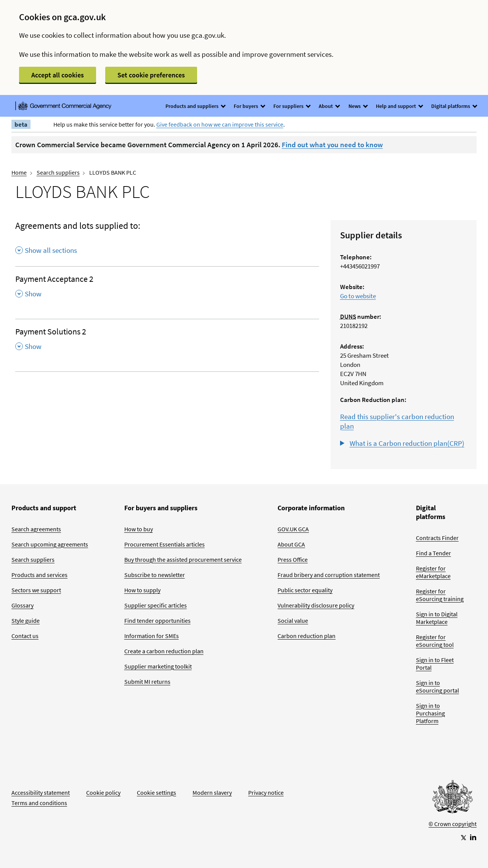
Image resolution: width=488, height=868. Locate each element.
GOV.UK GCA (293, 529)
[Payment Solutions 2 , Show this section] (167, 341)
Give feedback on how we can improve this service (220, 124)
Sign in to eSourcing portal (437, 686)
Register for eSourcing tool (435, 641)
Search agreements (36, 529)
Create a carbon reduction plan (164, 651)
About (329, 106)
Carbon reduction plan (307, 636)
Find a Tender (433, 553)
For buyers (249, 106)
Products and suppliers (195, 106)
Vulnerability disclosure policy (316, 605)
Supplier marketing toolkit (158, 666)
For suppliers (292, 106)
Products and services (39, 575)
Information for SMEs (152, 636)
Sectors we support (36, 590)
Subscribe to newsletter (155, 575)
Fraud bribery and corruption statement (329, 575)
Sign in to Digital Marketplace (437, 618)
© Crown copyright (453, 824)
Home (19, 172)
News (358, 106)
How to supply (142, 590)
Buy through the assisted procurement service (183, 559)
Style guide (26, 620)
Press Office (293, 559)
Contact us (25, 636)
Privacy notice (266, 792)
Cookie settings (157, 792)
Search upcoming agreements (50, 544)
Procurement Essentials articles (165, 544)
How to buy (139, 529)
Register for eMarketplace (433, 572)
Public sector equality (305, 590)
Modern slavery (212, 792)
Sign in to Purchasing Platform (430, 713)
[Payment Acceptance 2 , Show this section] (167, 289)
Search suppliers (58, 172)
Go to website (358, 296)
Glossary (22, 605)
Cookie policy (103, 792)
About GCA (291, 544)
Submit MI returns (147, 682)
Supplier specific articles (156, 605)
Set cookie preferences (151, 75)
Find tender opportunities (157, 620)
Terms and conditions (39, 803)
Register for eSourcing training (440, 595)
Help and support (399, 106)
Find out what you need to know (332, 145)
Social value (293, 620)
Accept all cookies (58, 75)
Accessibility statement (41, 792)
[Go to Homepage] (453, 799)
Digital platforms (454, 106)
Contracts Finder (437, 538)
